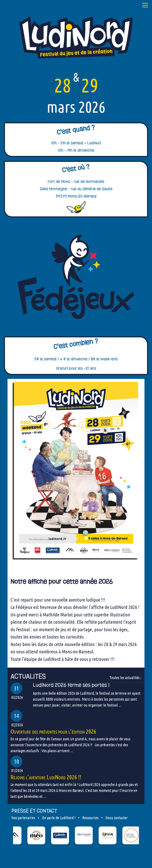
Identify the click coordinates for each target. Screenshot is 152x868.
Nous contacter (117, 818)
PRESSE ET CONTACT (34, 811)
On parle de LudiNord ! (59, 818)
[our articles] (76, 676)
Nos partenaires (23, 818)
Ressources (90, 818)
